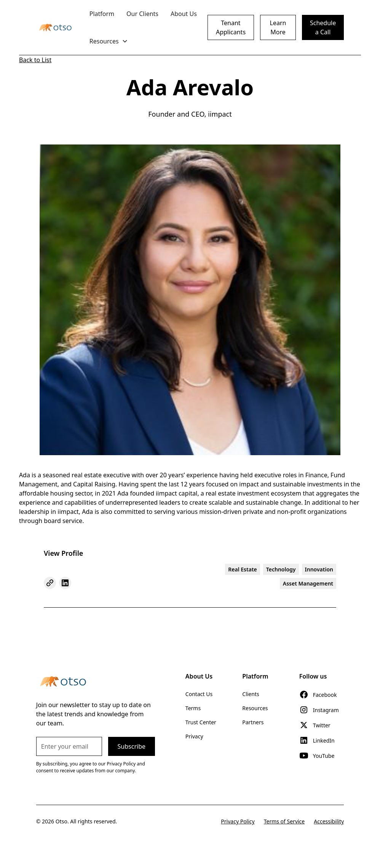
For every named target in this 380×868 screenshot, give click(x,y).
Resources (255, 708)
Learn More (278, 27)
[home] (55, 27)
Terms (193, 708)
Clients (251, 694)
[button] (109, 41)
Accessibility (329, 821)
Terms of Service (284, 821)
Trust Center (201, 722)
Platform (102, 14)
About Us (184, 14)
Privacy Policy (238, 821)
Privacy (194, 736)
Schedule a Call (323, 27)
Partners (253, 722)
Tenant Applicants (231, 27)
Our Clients (142, 14)
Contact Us (199, 694)
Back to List (35, 60)
